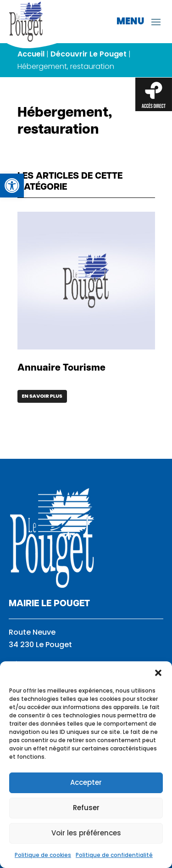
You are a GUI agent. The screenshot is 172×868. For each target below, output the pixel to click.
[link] (12, 186)
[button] (158, 673)
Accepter (86, 782)
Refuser (86, 808)
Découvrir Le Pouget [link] (89, 54)
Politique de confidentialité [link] (114, 855)
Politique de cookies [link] (43, 855)
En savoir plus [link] (42, 396)
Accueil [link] (31, 54)
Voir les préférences (86, 833)
